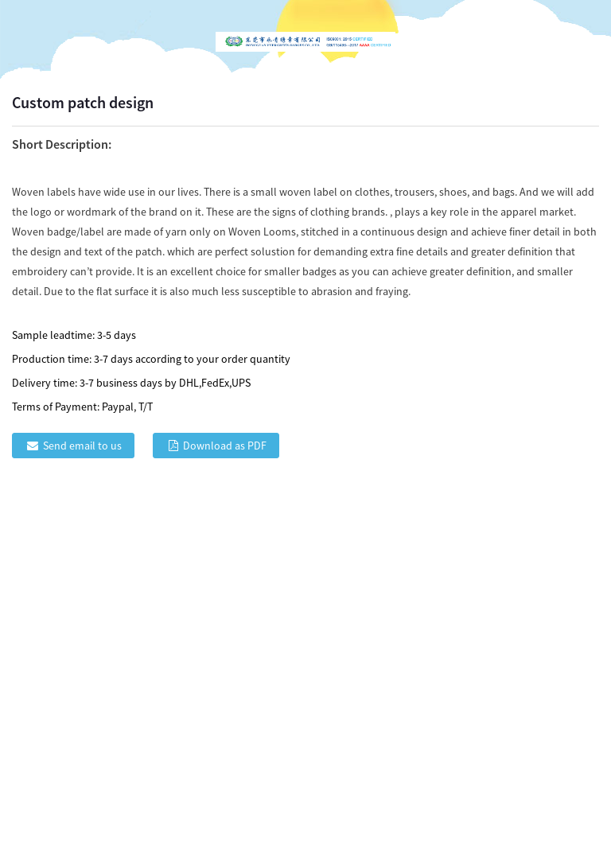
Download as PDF (225, 446)
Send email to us (82, 446)
